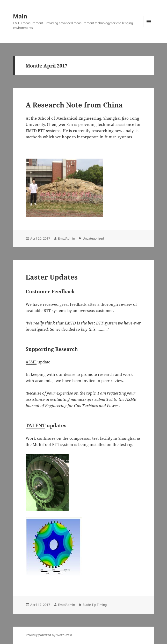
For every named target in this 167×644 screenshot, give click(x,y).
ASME (31, 362)
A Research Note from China (74, 105)
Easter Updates (52, 277)
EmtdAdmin (66, 238)
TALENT (35, 425)
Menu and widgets (149, 27)
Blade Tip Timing (95, 605)
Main (20, 16)
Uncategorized (93, 238)
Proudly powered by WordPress (49, 635)
